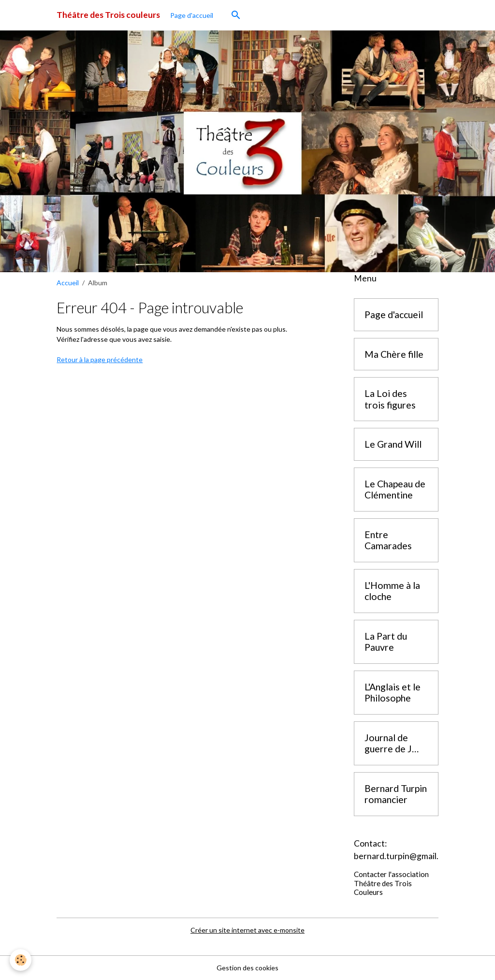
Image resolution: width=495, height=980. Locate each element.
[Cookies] (21, 960)
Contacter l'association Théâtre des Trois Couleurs (391, 883)
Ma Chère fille (394, 354)
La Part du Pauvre (386, 642)
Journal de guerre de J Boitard (388, 743)
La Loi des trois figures (390, 399)
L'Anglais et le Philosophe (393, 693)
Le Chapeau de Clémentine (395, 490)
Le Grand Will (393, 444)
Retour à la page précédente (100, 359)
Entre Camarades (388, 540)
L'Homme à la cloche (392, 591)
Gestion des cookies (247, 968)
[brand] (108, 15)
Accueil (68, 283)
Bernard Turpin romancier (396, 794)
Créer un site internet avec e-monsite (247, 930)
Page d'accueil (192, 15)
